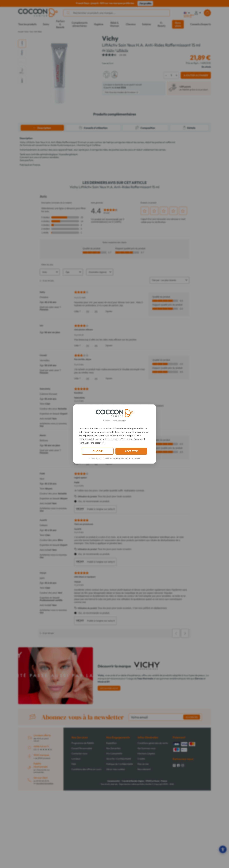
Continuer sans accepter (114, 421)
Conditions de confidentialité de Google (122, 458)
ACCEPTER (131, 451)
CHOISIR (98, 451)
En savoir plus (95, 458)
